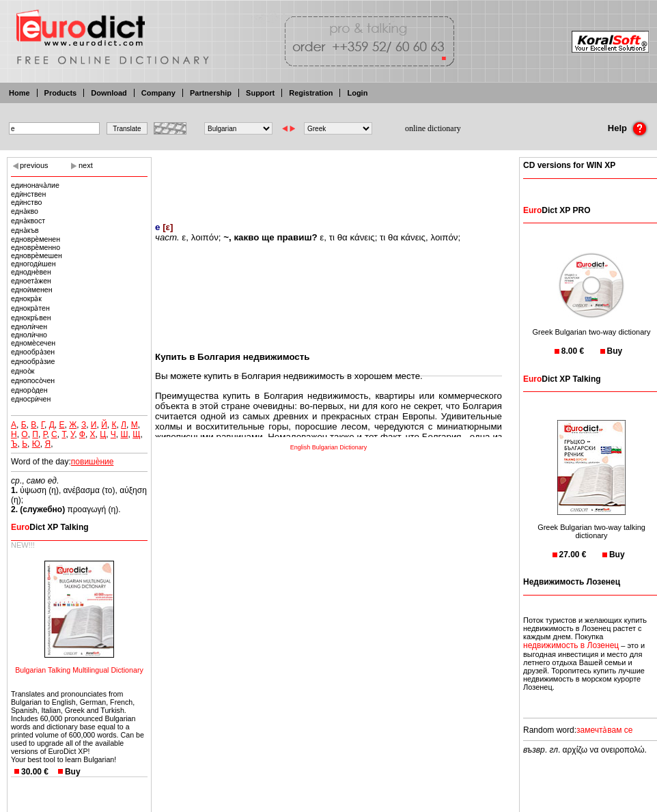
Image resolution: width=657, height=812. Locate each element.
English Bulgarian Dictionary (329, 447)
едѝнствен (28, 194)
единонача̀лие (35, 185)
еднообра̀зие (33, 361)
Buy (73, 772)
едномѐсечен (33, 343)
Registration (311, 93)
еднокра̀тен (30, 308)
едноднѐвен (31, 272)
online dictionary (433, 128)
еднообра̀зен (33, 352)
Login (357, 93)
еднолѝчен (29, 326)
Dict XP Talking (50, 527)
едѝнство (26, 202)
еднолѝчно (29, 335)
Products (61, 93)
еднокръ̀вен (31, 318)
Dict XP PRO (557, 210)
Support (260, 93)
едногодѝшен (33, 264)
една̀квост (28, 221)
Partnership (211, 93)
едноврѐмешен (37, 255)
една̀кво (25, 211)
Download (109, 93)
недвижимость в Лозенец (571, 645)
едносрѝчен (31, 399)
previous (34, 165)
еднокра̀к (26, 298)
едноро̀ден (29, 390)
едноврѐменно (36, 247)
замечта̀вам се (605, 730)
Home (19, 93)
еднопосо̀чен (33, 380)
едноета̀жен (31, 281)
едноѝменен (32, 290)
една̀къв (25, 230)
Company (158, 93)
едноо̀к (23, 371)
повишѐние (93, 462)
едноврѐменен (36, 239)
